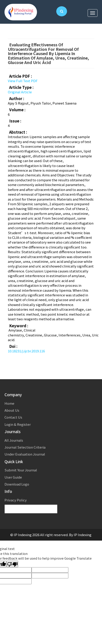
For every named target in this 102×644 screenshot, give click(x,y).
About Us (12, 410)
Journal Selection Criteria (25, 447)
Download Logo (17, 484)
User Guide (13, 477)
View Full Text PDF (23, 81)
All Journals (14, 440)
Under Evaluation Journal (25, 454)
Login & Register (18, 424)
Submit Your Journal (21, 470)
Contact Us (13, 417)
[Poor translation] (12, 564)
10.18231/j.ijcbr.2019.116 (26, 351)
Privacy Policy (16, 500)
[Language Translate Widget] (31, 509)
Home (9, 403)
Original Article (20, 92)
